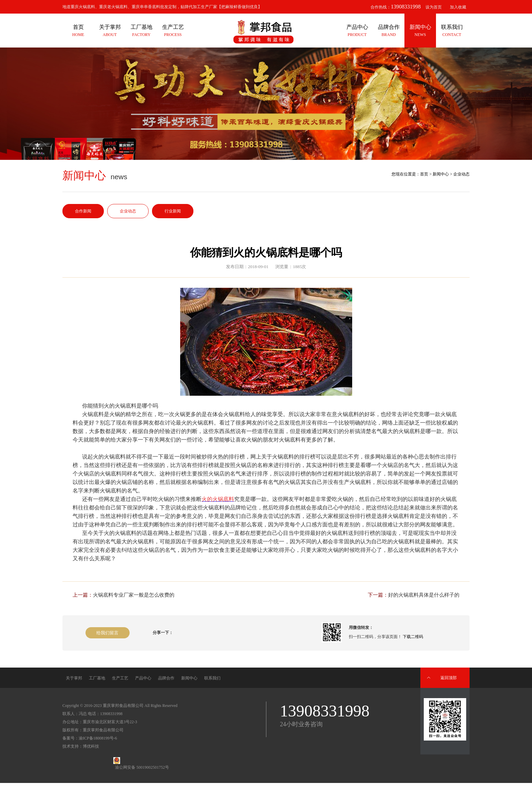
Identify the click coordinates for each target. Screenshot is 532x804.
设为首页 (434, 7)
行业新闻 (173, 211)
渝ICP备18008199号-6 (98, 738)
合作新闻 (83, 211)
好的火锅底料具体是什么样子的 (424, 595)
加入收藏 (458, 7)
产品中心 (143, 678)
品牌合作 (166, 678)
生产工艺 (120, 678)
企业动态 (128, 211)
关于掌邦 (74, 678)
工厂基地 (97, 678)
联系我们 (212, 678)
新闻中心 (441, 174)
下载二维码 (413, 637)
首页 (424, 174)
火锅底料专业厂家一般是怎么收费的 (134, 595)
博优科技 (91, 746)
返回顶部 (449, 678)
